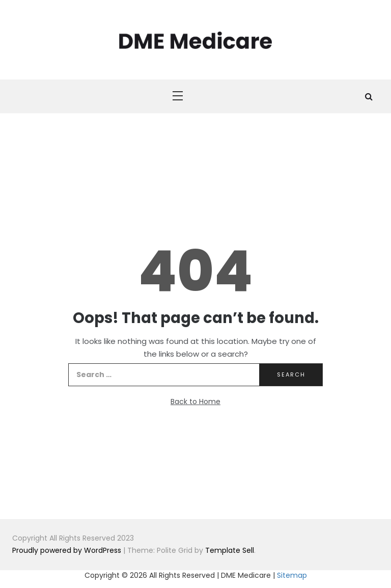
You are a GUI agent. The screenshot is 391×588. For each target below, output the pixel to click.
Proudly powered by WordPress (68, 550)
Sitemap (292, 575)
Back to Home (195, 402)
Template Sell (230, 550)
